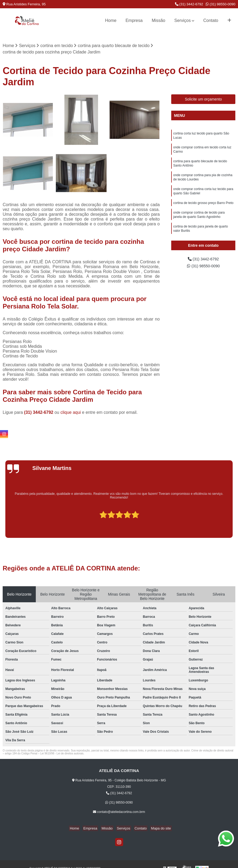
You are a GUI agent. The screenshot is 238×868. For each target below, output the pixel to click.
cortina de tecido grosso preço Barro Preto (203, 209)
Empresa (134, 20)
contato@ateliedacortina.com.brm (119, 812)
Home (111, 20)
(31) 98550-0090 (221, 4)
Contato (211, 20)
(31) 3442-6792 (189, 4)
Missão (159, 20)
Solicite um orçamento (203, 100)
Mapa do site (157, 829)
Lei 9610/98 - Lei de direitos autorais (62, 754)
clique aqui (71, 413)
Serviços (183, 20)
